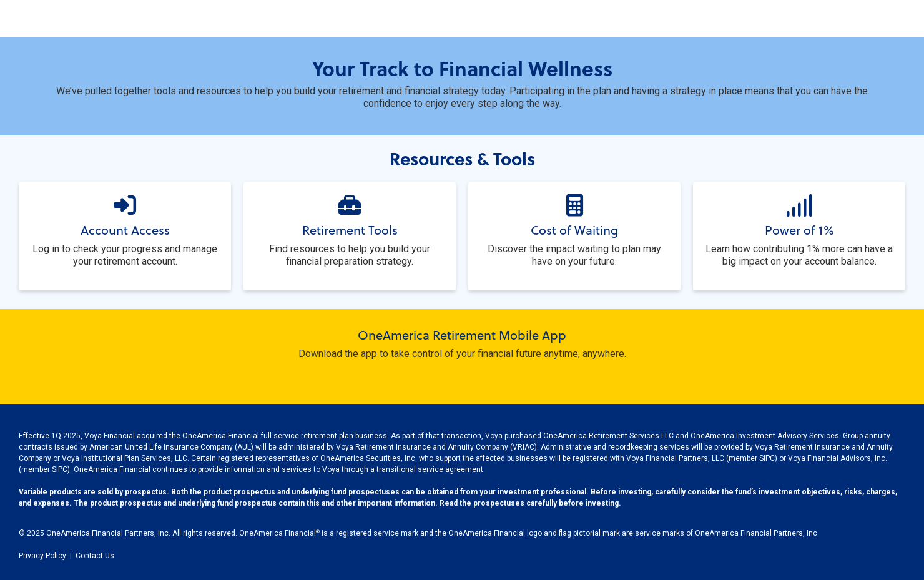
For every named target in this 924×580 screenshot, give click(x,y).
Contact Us (95, 556)
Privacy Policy (42, 556)
